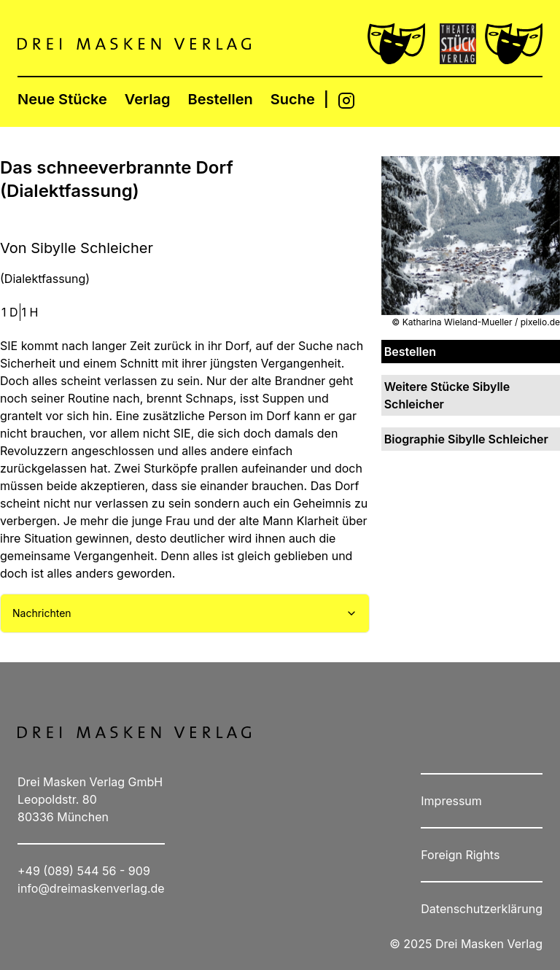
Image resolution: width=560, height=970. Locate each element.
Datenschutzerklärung (482, 909)
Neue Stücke (62, 99)
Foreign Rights (460, 855)
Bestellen (221, 99)
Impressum (451, 801)
